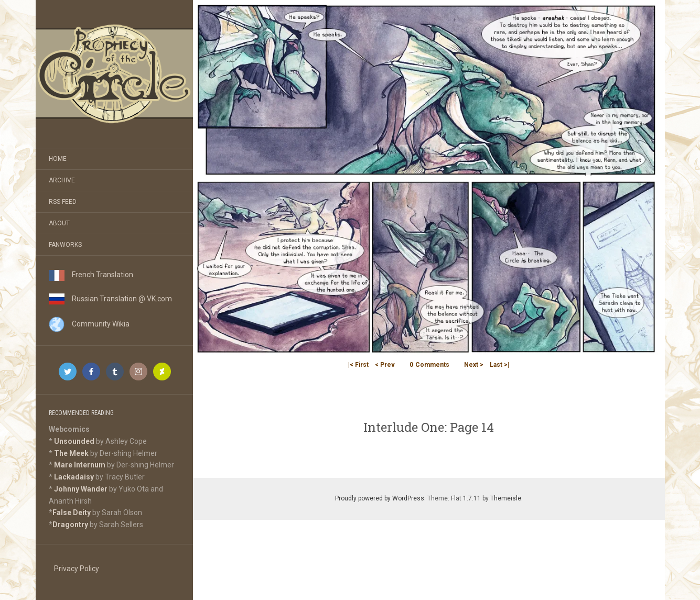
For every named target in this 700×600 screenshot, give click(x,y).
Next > (474, 365)
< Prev (385, 365)
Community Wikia (89, 324)
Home (58, 159)
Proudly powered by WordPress (380, 498)
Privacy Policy (77, 569)
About (59, 223)
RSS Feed (63, 202)
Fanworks (65, 245)
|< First (358, 365)
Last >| (499, 365)
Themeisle (506, 498)
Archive (62, 180)
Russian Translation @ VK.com (110, 299)
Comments (429, 365)
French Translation (91, 275)
